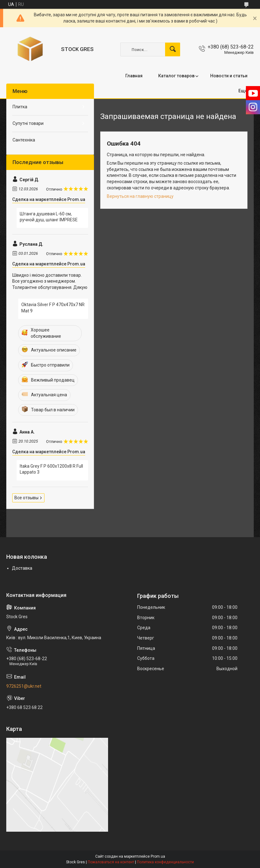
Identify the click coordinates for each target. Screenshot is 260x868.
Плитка (20, 107)
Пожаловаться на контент (111, 862)
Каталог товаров (176, 76)
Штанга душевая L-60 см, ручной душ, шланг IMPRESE (49, 217)
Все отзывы (26, 498)
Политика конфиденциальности (165, 862)
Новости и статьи (229, 76)
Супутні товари (28, 123)
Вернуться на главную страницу (140, 196)
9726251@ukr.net (24, 686)
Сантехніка (24, 140)
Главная (134, 76)
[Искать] (173, 49)
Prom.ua (158, 856)
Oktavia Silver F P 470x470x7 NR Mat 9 (53, 308)
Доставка (22, 568)
